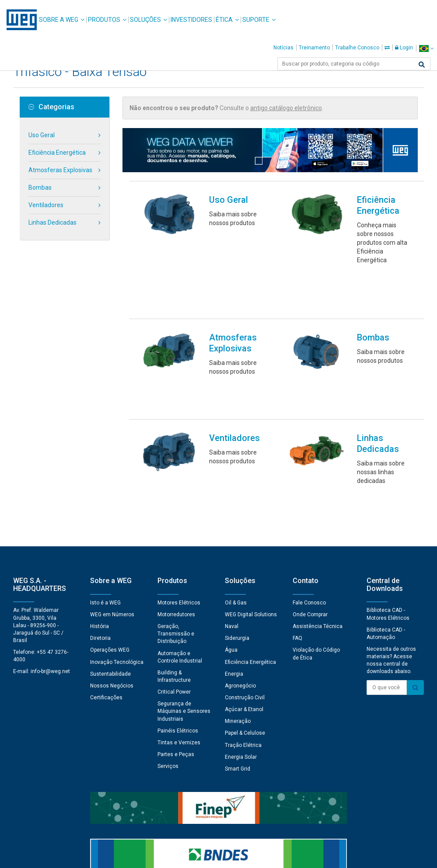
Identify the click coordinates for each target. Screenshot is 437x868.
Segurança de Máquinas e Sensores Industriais (184, 573)
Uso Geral (42, 135)
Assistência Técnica (318, 488)
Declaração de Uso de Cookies (135, 855)
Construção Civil (245, 559)
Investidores (191, 20)
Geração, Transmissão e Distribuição (176, 496)
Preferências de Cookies (227, 829)
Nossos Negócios (112, 548)
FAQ (297, 500)
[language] (426, 48)
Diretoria (100, 500)
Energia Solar (241, 619)
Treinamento (314, 48)
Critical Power (174, 554)
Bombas (40, 187)
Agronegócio (240, 548)
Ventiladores (46, 205)
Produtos (104, 20)
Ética (224, 20)
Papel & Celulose (245, 595)
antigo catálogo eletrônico (286, 108)
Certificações (106, 559)
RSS (275, 855)
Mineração (238, 583)
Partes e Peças (176, 616)
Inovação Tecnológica (117, 524)
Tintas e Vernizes (179, 604)
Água (231, 512)
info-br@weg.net (50, 533)
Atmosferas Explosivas (60, 170)
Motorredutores (176, 476)
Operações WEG (110, 512)
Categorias (51, 107)
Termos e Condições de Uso (224, 855)
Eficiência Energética (57, 153)
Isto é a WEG (105, 465)
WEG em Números (112, 476)
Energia (234, 536)
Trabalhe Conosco (357, 48)
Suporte (256, 20)
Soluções (145, 20)
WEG (19, 20)
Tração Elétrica (243, 607)
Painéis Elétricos (178, 593)
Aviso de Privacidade (56, 855)
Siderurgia (237, 500)
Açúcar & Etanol (244, 571)
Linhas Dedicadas (52, 222)
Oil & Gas (236, 465)
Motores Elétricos (179, 465)
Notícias (283, 48)
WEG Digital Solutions (251, 476)
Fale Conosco (309, 465)
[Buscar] (422, 65)
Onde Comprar (310, 476)
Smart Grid (238, 631)
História (100, 488)
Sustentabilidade (110, 536)
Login (404, 48)
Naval (232, 488)
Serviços (168, 628)
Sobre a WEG (59, 20)
